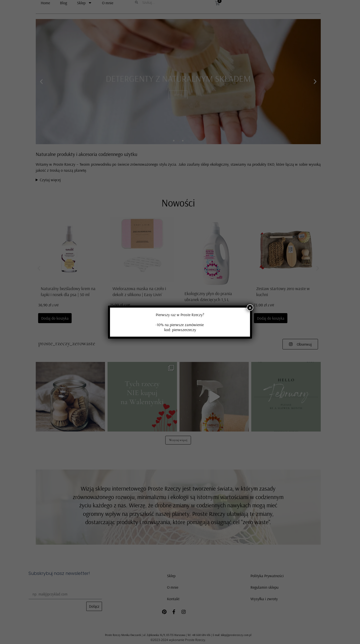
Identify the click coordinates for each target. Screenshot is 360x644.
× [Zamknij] (250, 308)
